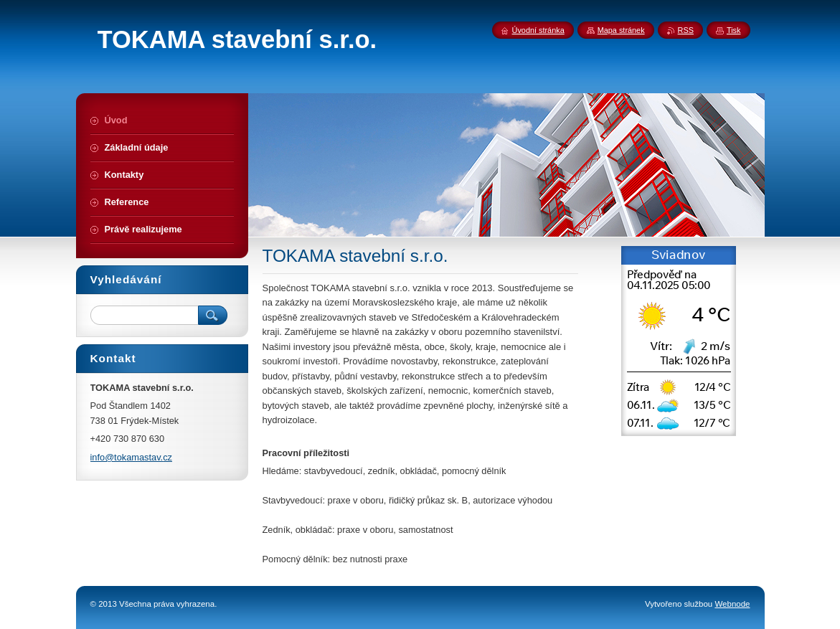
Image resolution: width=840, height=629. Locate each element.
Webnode (732, 604)
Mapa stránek (621, 30)
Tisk (734, 30)
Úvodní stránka (538, 30)
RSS (686, 30)
